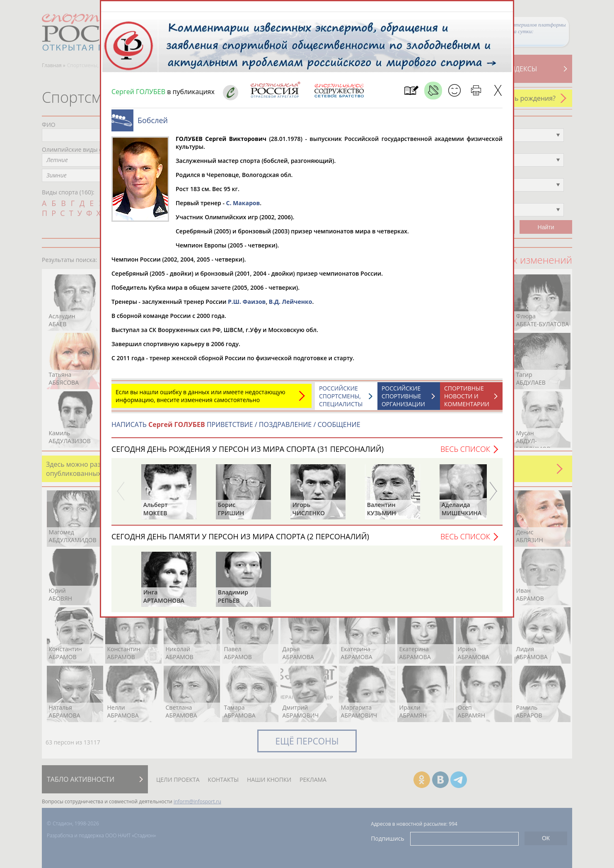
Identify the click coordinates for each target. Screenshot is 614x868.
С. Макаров (243, 207)
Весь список (465, 453)
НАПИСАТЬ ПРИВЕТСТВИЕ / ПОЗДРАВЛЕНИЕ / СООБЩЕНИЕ (236, 429)
